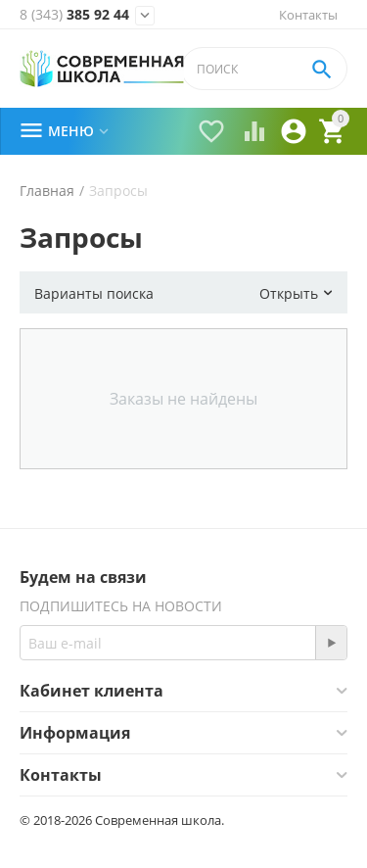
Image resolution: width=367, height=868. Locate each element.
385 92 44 (74, 15)
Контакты (308, 15)
